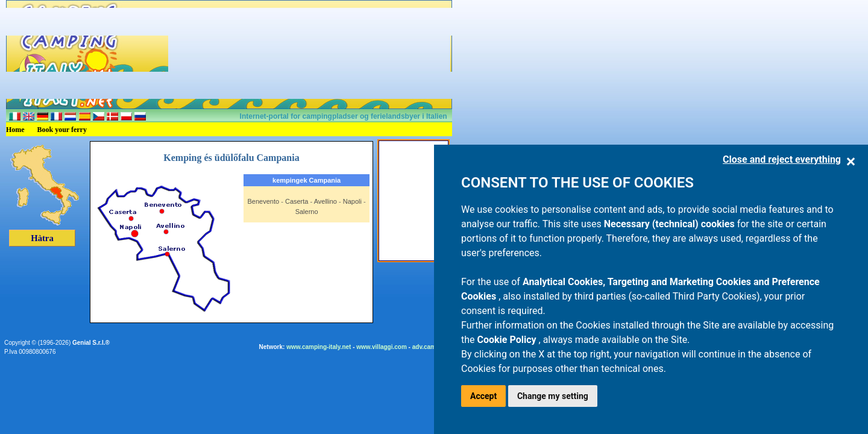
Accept (483, 396)
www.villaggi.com (382, 347)
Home (15, 130)
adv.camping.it (433, 347)
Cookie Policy (508, 340)
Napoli (352, 201)
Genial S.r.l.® (91, 343)
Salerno (307, 212)
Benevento (264, 201)
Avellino (325, 201)
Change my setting (553, 396)
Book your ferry (62, 130)
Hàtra (42, 238)
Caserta (297, 201)
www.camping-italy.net (319, 347)
